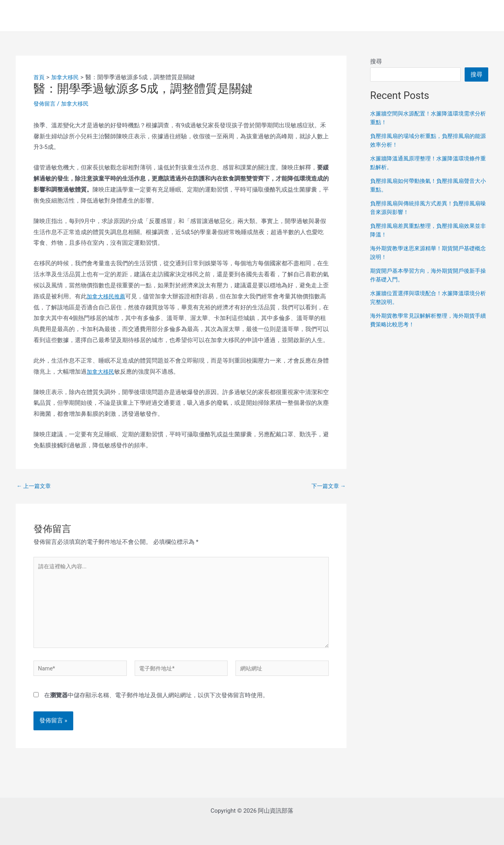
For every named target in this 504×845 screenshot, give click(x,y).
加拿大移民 (77, 104)
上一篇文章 (35, 486)
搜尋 (376, 61)
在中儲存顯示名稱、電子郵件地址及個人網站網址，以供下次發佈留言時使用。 (156, 703)
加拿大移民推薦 (107, 296)
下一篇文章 (327, 486)
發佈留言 (45, 104)
